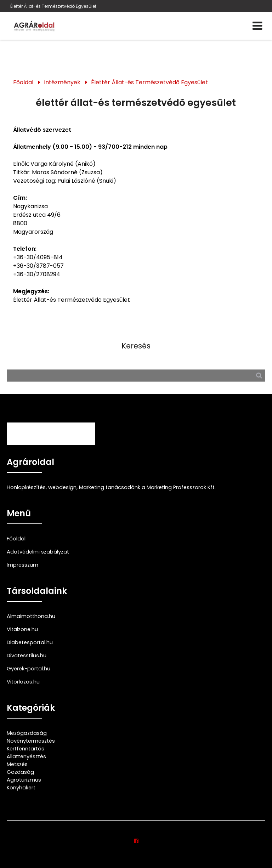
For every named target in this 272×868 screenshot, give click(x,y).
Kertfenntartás (25, 749)
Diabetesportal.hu (30, 642)
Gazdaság (20, 772)
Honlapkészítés (26, 487)
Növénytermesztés (31, 741)
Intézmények (62, 82)
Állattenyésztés (26, 756)
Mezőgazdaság (27, 733)
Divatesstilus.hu (27, 656)
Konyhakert (21, 788)
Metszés (17, 764)
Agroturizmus (24, 780)
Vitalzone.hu (22, 629)
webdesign (62, 487)
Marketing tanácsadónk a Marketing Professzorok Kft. (147, 487)
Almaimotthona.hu (31, 616)
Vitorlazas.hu (23, 682)
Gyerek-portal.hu (29, 669)
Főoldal (23, 82)
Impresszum (22, 565)
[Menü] (257, 26)
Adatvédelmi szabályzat (38, 552)
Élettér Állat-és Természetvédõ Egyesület (53, 6)
